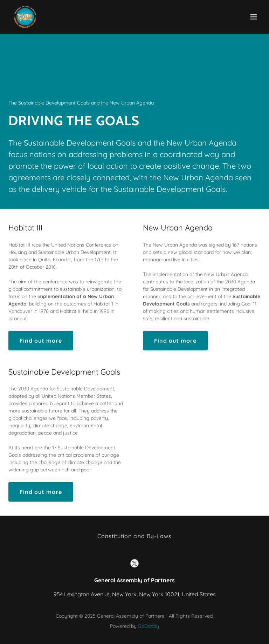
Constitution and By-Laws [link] (134, 536)
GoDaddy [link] (149, 626)
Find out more (41, 341)
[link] (25, 17)
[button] (254, 17)
